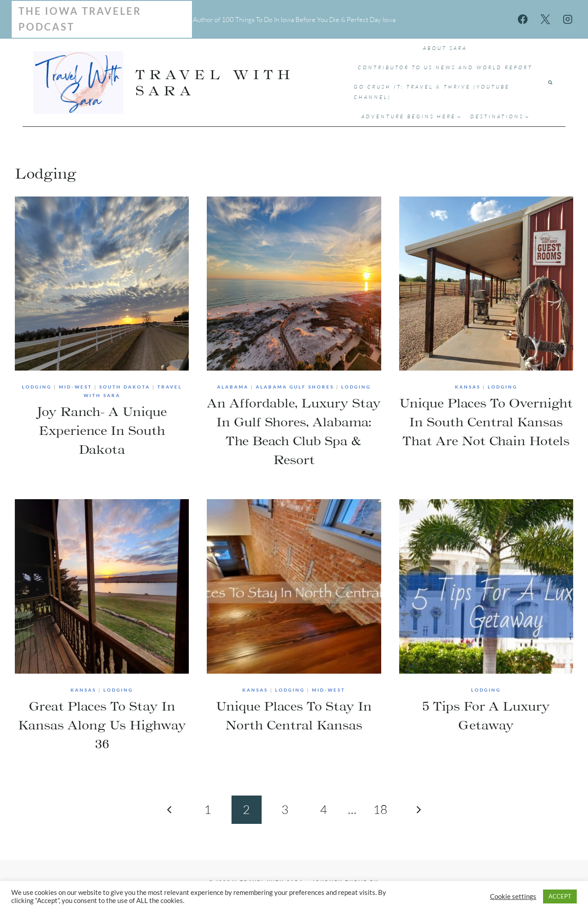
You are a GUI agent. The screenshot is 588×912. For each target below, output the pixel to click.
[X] (545, 19)
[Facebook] (523, 19)
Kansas (468, 387)
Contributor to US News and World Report (445, 67)
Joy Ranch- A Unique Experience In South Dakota (102, 430)
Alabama (233, 387)
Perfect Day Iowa (371, 20)
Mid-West (76, 387)
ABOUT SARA (445, 48)
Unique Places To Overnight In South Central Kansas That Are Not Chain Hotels (486, 422)
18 (380, 809)
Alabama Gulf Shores (295, 387)
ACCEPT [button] (560, 896)
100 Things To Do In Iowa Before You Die (281, 20)
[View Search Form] (550, 83)
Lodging (37, 387)
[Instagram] (568, 19)
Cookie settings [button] (513, 896)
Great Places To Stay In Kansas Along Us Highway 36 (102, 725)
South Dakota (125, 387)
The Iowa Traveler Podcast (80, 19)
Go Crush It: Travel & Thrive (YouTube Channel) (432, 92)
